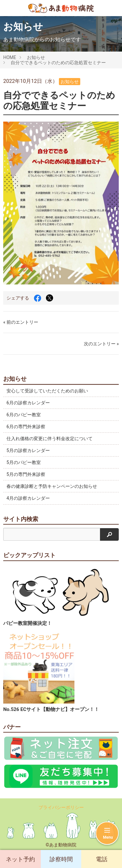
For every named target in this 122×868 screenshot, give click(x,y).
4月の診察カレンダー (28, 498)
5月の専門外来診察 (26, 474)
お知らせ (36, 57)
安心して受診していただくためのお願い (47, 391)
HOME (10, 57)
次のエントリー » (101, 344)
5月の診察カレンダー (28, 450)
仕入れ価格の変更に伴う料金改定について (50, 439)
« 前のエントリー (21, 322)
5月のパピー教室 (24, 462)
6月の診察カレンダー (28, 403)
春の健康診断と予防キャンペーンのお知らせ (52, 486)
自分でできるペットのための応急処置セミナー (58, 63)
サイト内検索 (21, 519)
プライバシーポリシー (61, 807)
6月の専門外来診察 (26, 427)
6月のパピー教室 (24, 415)
